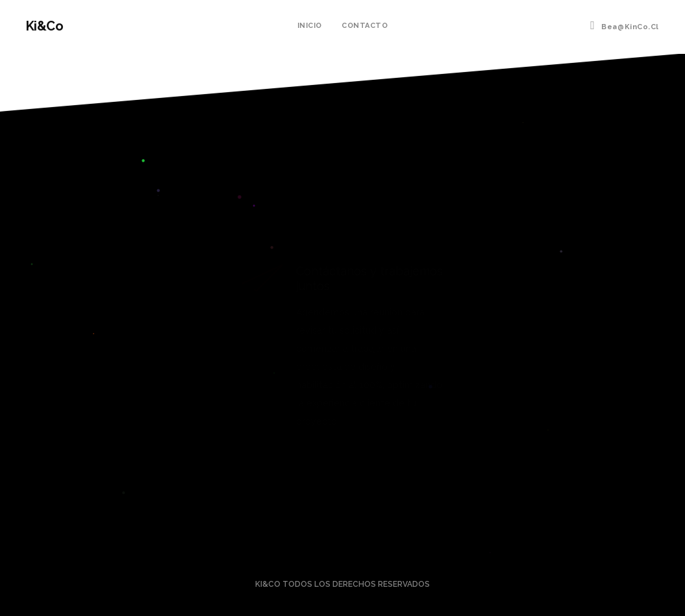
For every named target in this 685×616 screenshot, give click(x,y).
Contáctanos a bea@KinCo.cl (342, 495)
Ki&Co (44, 26)
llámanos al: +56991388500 (342, 530)
